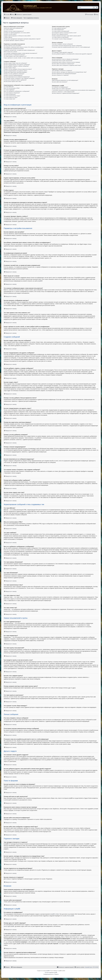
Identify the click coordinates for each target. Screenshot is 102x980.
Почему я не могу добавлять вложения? (14, 74)
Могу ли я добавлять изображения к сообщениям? (17, 91)
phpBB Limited (55, 914)
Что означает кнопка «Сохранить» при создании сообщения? (19, 78)
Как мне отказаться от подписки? (60, 75)
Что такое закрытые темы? (11, 97)
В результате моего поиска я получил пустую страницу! (66, 62)
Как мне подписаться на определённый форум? (64, 74)
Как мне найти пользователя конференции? (63, 64)
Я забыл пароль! (8, 37)
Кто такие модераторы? (58, 30)
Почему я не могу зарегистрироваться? (14, 31)
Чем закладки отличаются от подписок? (62, 70)
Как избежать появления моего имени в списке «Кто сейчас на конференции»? (24, 47)
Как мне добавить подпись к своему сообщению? (16, 66)
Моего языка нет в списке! (10, 52)
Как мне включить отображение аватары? (14, 55)
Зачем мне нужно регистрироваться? (13, 28)
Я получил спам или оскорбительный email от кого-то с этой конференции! (71, 47)
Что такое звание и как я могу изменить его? (15, 56)
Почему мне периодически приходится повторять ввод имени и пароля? (22, 39)
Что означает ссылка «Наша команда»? (62, 39)
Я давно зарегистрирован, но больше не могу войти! (17, 36)
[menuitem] (12, 15)
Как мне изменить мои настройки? (13, 46)
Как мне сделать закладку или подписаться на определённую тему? (69, 72)
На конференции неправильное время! (14, 49)
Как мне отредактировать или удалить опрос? (15, 71)
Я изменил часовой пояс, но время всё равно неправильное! (19, 50)
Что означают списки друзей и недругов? (62, 52)
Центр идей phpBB (9, 926)
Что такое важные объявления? (12, 93)
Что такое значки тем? (9, 99)
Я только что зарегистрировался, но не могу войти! (17, 33)
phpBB (40, 281)
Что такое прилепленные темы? (12, 96)
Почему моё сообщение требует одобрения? (15, 80)
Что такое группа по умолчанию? (60, 37)
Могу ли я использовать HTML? (12, 88)
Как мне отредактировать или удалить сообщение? (17, 65)
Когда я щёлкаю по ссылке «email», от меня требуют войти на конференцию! (23, 58)
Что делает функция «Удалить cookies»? (14, 40)
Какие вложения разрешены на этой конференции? (65, 80)
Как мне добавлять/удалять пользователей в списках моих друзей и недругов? (72, 54)
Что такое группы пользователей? (61, 31)
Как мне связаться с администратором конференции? (66, 93)
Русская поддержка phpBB (51, 972)
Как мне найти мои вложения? (60, 82)
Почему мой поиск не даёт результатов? (62, 61)
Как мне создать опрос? (10, 68)
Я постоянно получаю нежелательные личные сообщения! (67, 46)
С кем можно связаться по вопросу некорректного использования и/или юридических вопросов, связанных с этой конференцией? (74, 91)
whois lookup (18, 937)
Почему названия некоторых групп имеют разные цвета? (66, 36)
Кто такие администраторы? (59, 28)
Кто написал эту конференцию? (60, 87)
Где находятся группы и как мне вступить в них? (64, 33)
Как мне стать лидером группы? (60, 34)
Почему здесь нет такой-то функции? (61, 89)
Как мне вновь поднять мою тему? (13, 81)
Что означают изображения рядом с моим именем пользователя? (20, 53)
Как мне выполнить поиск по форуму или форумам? (65, 59)
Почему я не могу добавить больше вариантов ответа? (18, 69)
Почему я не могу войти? (10, 34)
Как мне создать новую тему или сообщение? (15, 63)
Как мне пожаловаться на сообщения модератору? (17, 77)
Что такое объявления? (10, 94)
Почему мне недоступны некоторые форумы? (15, 72)
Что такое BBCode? (9, 87)
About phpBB (70, 916)
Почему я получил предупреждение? (13, 75)
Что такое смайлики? (9, 90)
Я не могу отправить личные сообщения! (62, 44)
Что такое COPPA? (9, 30)
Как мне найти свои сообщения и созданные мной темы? (66, 65)
